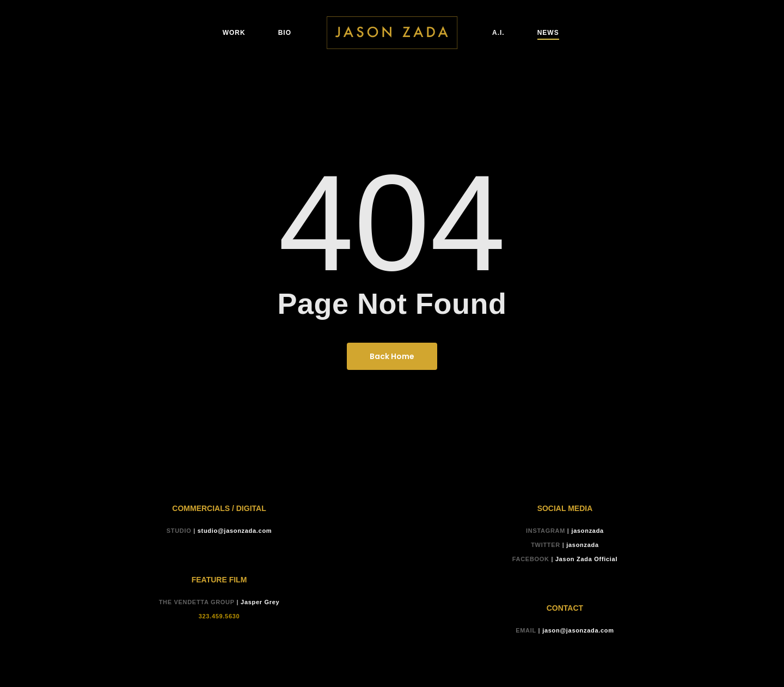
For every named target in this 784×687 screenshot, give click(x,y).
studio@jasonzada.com (235, 531)
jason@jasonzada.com (578, 630)
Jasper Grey (260, 602)
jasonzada (587, 531)
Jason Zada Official (586, 559)
